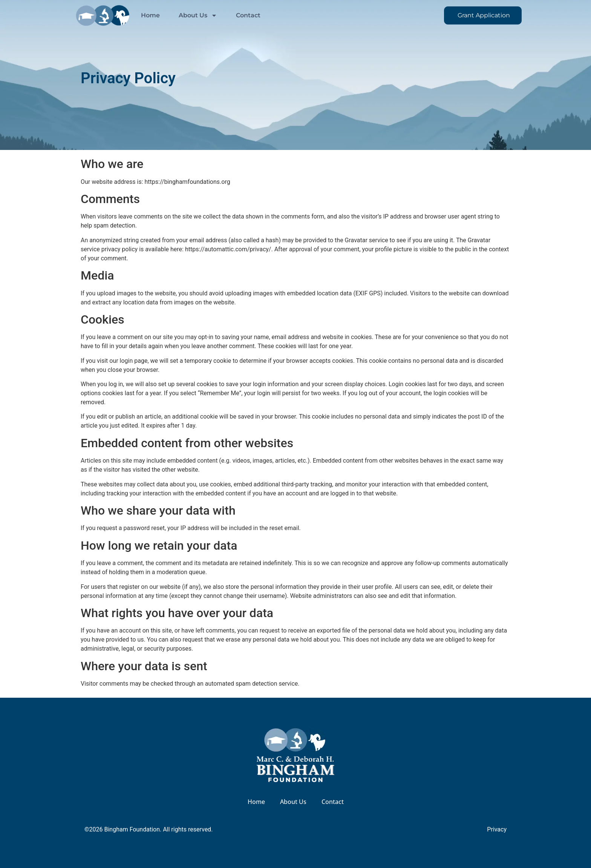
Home (150, 15)
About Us (198, 15)
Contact (248, 15)
